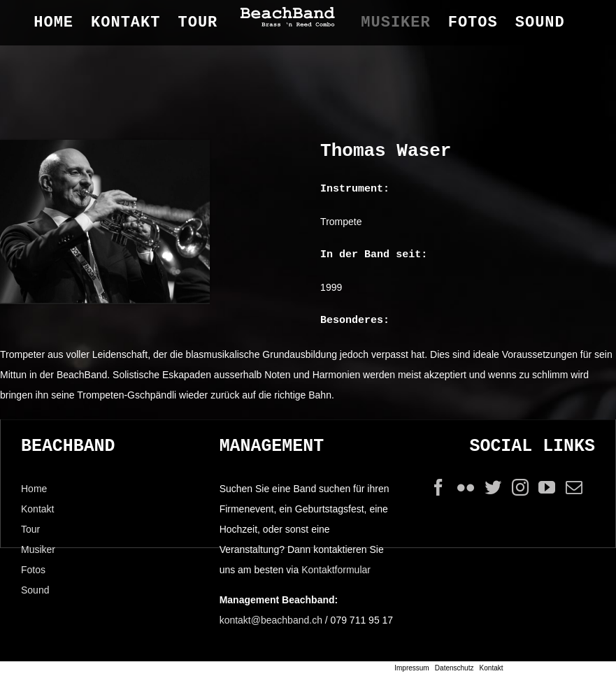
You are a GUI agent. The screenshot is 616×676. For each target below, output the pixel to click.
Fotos (33, 570)
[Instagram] (520, 487)
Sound (35, 590)
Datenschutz (454, 668)
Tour (30, 529)
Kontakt (37, 509)
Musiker (38, 549)
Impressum (411, 668)
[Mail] (574, 487)
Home (34, 489)
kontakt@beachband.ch (271, 620)
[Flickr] (466, 487)
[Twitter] (493, 487)
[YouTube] (547, 487)
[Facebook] (438, 487)
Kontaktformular (336, 570)
